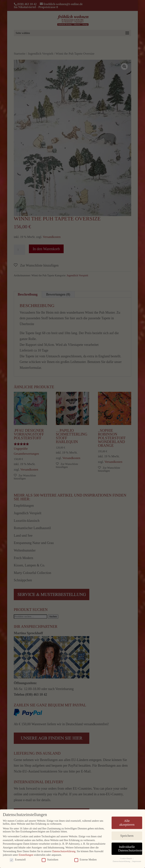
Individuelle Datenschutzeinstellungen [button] (130, 848)
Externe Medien (86, 860)
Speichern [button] (127, 835)
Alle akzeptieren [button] (127, 823)
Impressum (137, 861)
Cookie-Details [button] (126, 858)
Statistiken (50, 860)
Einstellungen (26, 855)
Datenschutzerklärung (64, 851)
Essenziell (18, 860)
